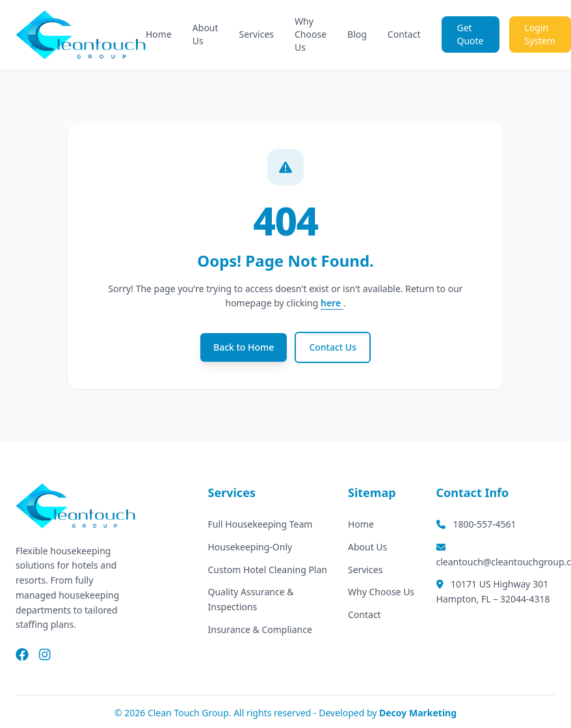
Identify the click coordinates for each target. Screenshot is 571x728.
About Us (206, 34)
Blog (357, 34)
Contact (404, 34)
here (332, 303)
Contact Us (333, 347)
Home (159, 34)
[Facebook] (22, 656)
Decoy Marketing (418, 713)
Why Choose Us (311, 34)
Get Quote (471, 34)
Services (257, 34)
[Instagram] (45, 656)
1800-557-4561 (476, 524)
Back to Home (244, 347)
